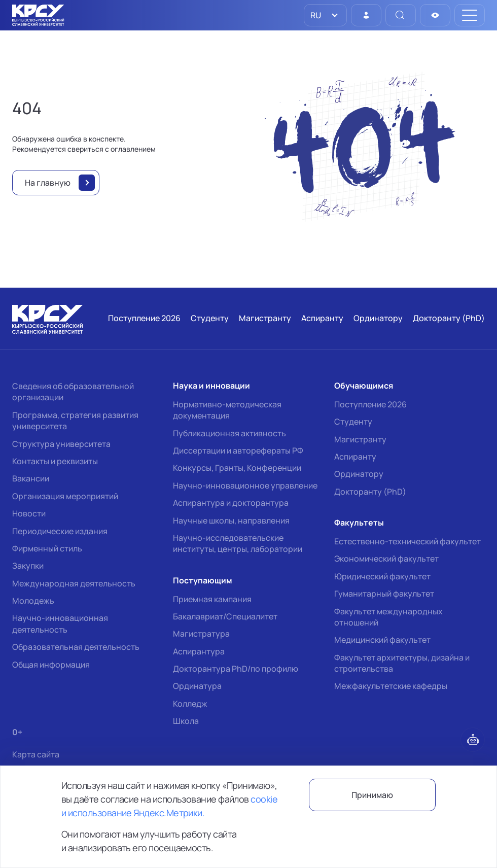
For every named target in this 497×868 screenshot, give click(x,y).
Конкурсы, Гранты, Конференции (237, 468)
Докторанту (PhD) (370, 492)
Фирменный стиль (47, 548)
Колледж (190, 704)
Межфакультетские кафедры (391, 686)
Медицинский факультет (382, 640)
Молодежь (33, 601)
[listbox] (325, 15)
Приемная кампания (212, 599)
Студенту (353, 422)
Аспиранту (355, 457)
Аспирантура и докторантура (231, 503)
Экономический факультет (386, 559)
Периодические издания (60, 531)
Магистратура (201, 634)
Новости (29, 513)
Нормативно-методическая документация (227, 410)
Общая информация (51, 665)
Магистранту (360, 439)
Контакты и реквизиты (55, 461)
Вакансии (31, 478)
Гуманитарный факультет (384, 594)
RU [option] (315, 15)
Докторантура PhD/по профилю (236, 669)
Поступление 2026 (370, 404)
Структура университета (61, 444)
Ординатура (197, 686)
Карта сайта (36, 755)
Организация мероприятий (65, 496)
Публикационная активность (229, 433)
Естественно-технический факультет (407, 541)
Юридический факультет (382, 576)
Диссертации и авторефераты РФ (238, 450)
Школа (186, 721)
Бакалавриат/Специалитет (225, 616)
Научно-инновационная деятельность (60, 623)
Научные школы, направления (231, 520)
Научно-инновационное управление (245, 485)
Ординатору (359, 474)
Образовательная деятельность (76, 647)
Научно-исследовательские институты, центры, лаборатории (238, 543)
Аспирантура (199, 651)
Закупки (28, 566)
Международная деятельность (74, 583)
